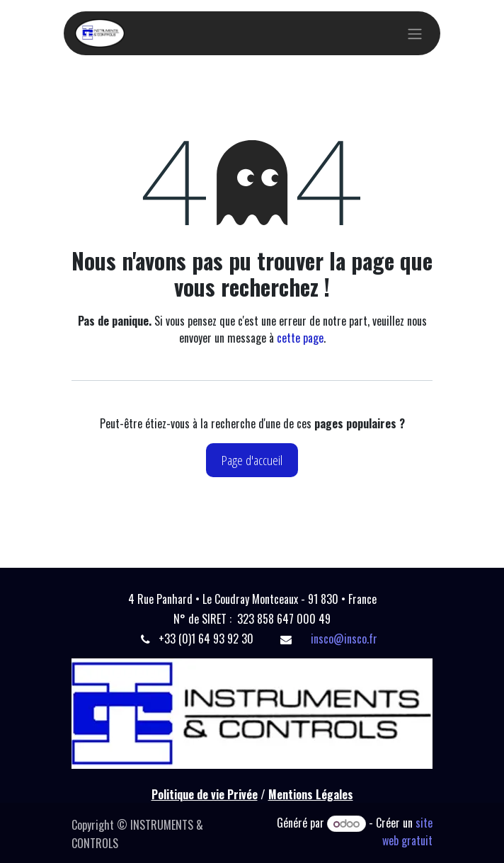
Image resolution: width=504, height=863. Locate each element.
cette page (300, 338)
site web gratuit (407, 831)
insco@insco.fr (344, 639)
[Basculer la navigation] (415, 33)
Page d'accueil (252, 460)
